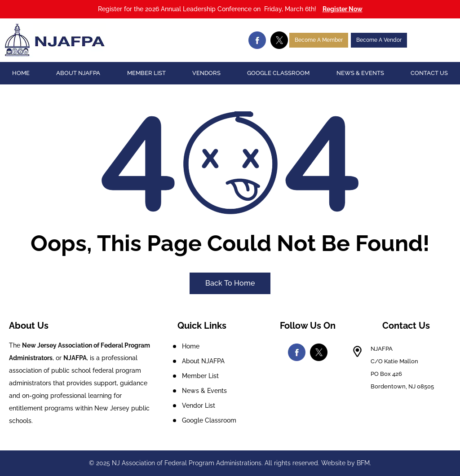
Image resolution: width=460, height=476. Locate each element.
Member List (146, 73)
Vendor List (199, 405)
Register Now (343, 9)
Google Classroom (278, 73)
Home (21, 73)
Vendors (206, 73)
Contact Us (429, 73)
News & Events (360, 73)
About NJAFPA (78, 73)
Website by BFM (345, 463)
